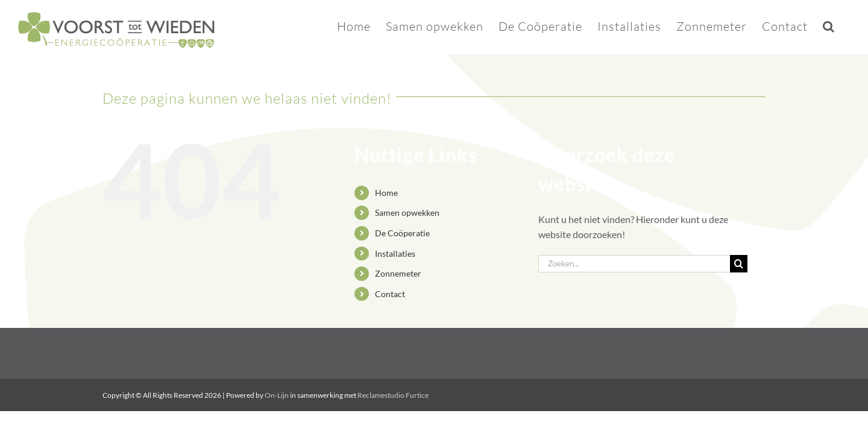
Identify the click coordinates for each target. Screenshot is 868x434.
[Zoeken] (739, 264)
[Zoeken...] (634, 264)
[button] (844, 25)
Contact (390, 294)
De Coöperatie (402, 233)
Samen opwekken (407, 212)
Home (386, 193)
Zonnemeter (398, 273)
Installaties (395, 253)
